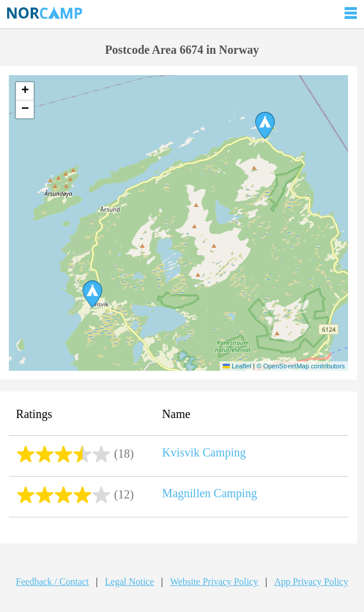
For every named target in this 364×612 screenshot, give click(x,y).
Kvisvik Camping (204, 452)
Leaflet (237, 366)
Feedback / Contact (53, 582)
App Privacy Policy (311, 582)
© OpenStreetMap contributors (300, 366)
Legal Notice (130, 582)
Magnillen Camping (209, 493)
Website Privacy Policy (214, 582)
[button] (92, 294)
